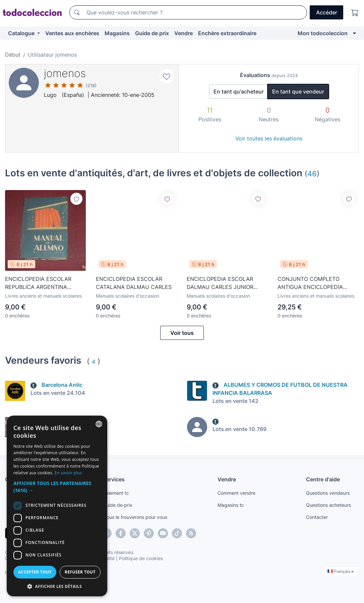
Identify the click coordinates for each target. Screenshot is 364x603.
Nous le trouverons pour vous (135, 517)
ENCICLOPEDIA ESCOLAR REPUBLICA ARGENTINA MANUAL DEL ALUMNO (38, 283)
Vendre (184, 33)
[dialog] (57, 506)
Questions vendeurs (328, 493)
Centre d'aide (323, 479)
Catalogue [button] (22, 33)
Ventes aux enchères (72, 33)
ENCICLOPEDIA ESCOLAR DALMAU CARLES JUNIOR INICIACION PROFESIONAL (220, 283)
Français (341, 571)
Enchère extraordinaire (227, 33)
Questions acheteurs (328, 505)
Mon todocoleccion (323, 33)
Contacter (317, 517)
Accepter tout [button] (35, 572)
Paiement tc (116, 493)
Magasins (117, 33)
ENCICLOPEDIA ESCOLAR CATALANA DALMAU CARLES (134, 283)
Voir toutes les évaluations (269, 138)
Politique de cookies (141, 558)
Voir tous (182, 333)
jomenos (65, 73)
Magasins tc (231, 505)
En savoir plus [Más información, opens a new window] (68, 473)
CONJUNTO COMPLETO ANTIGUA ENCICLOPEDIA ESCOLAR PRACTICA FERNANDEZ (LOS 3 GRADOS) (316, 283)
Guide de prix (152, 33)
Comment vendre (236, 493)
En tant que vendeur (298, 92)
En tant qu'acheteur (239, 92)
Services (114, 479)
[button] (57, 487)
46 (312, 173)
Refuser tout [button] (80, 572)
